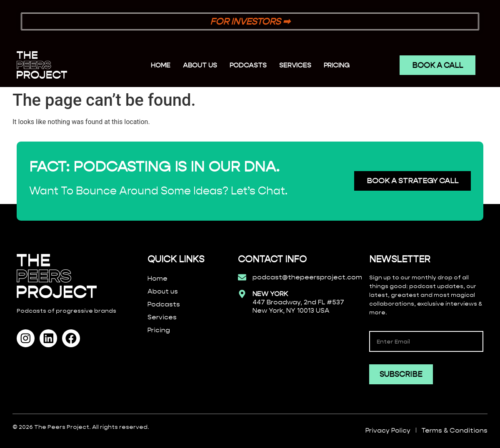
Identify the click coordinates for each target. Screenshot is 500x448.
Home (161, 65)
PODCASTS (248, 65)
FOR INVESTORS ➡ (250, 21)
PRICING (337, 65)
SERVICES (295, 65)
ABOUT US (200, 65)
